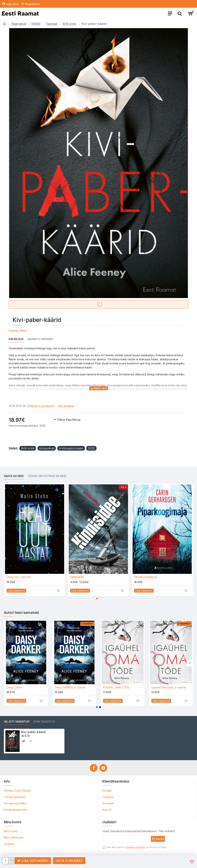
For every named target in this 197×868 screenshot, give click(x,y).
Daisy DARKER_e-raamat (70, 687)
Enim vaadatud (44, 722)
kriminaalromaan (71, 448)
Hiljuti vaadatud (17, 722)
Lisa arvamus (66, 406)
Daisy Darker (15, 687)
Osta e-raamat (69, 861)
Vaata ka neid (14, 476)
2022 (91, 448)
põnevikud (47, 448)
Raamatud (19, 24)
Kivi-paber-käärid (33, 732)
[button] (97, 599)
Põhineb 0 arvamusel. (41, 406)
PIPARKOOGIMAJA (146, 577)
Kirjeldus (16, 339)
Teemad (52, 24)
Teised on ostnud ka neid (47, 476)
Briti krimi (69, 24)
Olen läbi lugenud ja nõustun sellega (134, 847)
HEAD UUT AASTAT (19, 577)
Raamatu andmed (40, 339)
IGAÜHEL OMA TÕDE (116, 687)
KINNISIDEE (77, 577)
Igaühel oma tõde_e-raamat (169, 687)
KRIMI (36, 24)
